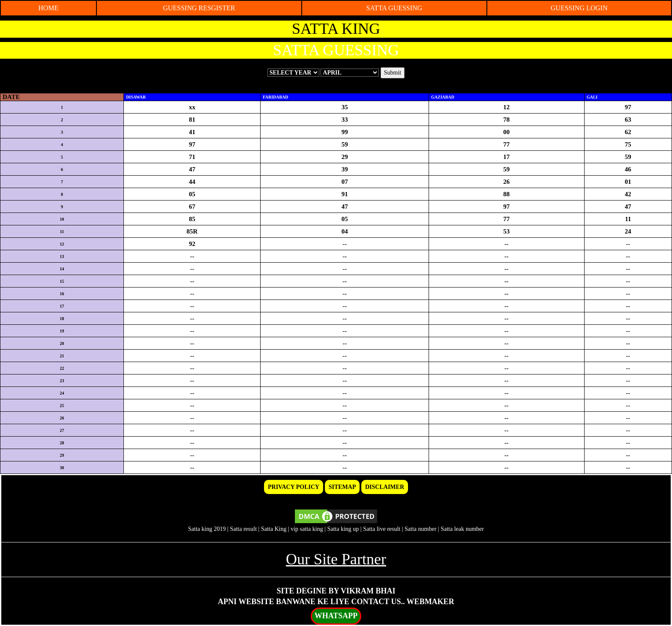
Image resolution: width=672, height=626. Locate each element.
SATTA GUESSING (394, 8)
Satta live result (382, 529)
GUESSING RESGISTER (199, 8)
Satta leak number (462, 529)
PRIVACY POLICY (294, 487)
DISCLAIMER (385, 487)
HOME (48, 8)
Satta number (420, 529)
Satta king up (343, 529)
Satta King (274, 529)
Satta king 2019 (207, 529)
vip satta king (307, 529)
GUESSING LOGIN (579, 8)
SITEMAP (342, 487)
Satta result (243, 529)
